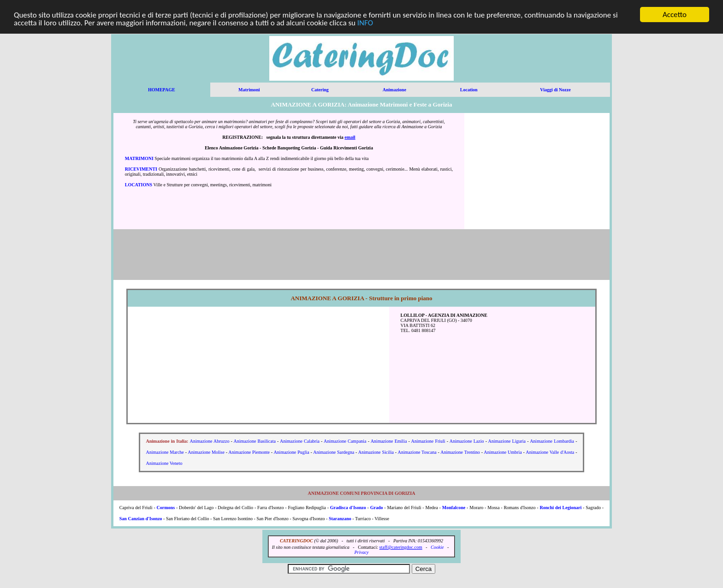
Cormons (166, 508)
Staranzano (340, 519)
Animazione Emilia (389, 441)
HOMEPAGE (162, 90)
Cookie (437, 547)
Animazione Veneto (164, 463)
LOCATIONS (139, 185)
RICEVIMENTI (141, 169)
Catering (320, 90)
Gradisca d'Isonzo (348, 508)
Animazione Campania (345, 441)
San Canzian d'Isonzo (141, 519)
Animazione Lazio (467, 441)
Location (469, 90)
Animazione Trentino (460, 452)
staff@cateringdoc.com (401, 547)
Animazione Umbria (503, 452)
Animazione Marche (165, 452)
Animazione (394, 90)
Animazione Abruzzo (210, 441)
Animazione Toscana (417, 452)
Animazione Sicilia (376, 452)
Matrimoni (249, 90)
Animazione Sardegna (334, 452)
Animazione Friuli (428, 441)
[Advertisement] (537, 171)
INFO (365, 22)
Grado (377, 508)
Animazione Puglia (291, 452)
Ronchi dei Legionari (561, 508)
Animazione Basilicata (255, 441)
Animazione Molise (206, 452)
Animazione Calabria (300, 441)
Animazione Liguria (507, 441)
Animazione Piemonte (249, 452)
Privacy (361, 552)
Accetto (675, 15)
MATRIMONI (139, 158)
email (350, 137)
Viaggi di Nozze (555, 90)
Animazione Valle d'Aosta (550, 452)
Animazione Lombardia (552, 441)
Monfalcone (454, 508)
